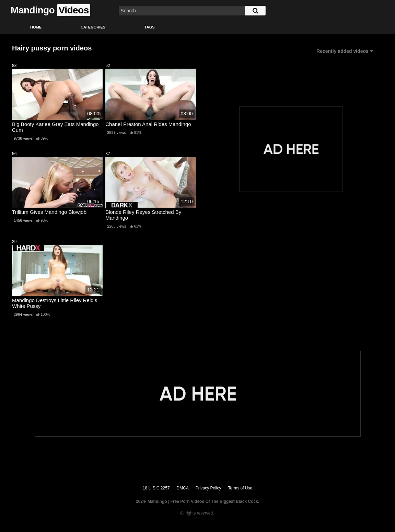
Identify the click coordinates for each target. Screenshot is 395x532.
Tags (150, 27)
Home (36, 27)
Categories (93, 27)
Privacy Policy (208, 488)
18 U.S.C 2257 (156, 488)
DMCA (183, 488)
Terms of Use (240, 488)
